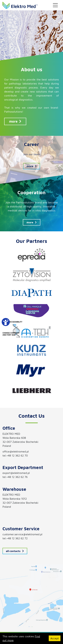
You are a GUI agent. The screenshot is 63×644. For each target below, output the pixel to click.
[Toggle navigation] (55, 5)
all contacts (15, 551)
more (15, 121)
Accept (55, 638)
